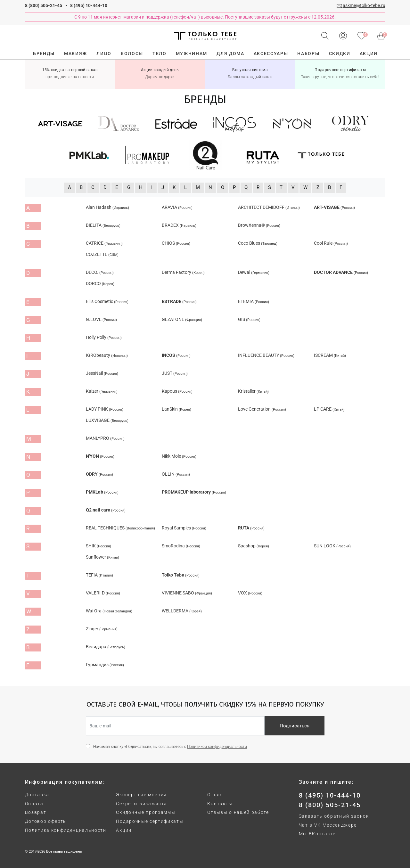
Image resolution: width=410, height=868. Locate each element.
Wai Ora (109, 611)
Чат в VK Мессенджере (328, 825)
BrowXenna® (259, 225)
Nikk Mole (179, 456)
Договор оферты (46, 821)
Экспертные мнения (141, 795)
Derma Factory (183, 272)
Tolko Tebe (181, 575)
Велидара (106, 647)
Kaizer (102, 391)
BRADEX (179, 225)
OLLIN (176, 474)
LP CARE (329, 409)
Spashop (254, 546)
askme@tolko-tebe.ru (364, 5)
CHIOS (176, 243)
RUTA (251, 528)
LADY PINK (105, 409)
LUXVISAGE (107, 420)
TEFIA (99, 575)
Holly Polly (104, 337)
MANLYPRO (105, 438)
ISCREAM (330, 355)
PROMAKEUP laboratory (194, 492)
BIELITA (103, 225)
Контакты (220, 804)
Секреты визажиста (142, 804)
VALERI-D (103, 593)
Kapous (177, 391)
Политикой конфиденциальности (217, 747)
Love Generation (262, 409)
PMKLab (102, 492)
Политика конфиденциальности (66, 830)
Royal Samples (184, 528)
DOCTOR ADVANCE (341, 272)
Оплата (34, 804)
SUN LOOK (332, 546)
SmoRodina (181, 546)
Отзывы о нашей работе (238, 812)
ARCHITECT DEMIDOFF (269, 207)
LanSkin (176, 409)
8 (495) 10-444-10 (89, 5)
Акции (124, 830)
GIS (249, 319)
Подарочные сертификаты (150, 821)
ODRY (99, 474)
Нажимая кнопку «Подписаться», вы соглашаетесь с (170, 747)
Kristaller (253, 391)
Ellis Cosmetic (107, 301)
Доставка (37, 795)
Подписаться (295, 726)
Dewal (254, 272)
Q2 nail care (106, 510)
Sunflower (102, 557)
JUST (175, 373)
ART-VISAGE (334, 207)
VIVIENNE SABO (187, 593)
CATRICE (104, 243)
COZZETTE (102, 254)
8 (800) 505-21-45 (44, 5)
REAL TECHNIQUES (120, 528)
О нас (214, 795)
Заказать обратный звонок (334, 816)
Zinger (102, 629)
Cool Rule (331, 243)
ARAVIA (177, 207)
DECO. (100, 272)
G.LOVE (101, 319)
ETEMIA (254, 301)
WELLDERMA (182, 611)
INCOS (176, 355)
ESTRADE (179, 301)
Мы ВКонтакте (317, 834)
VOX (250, 593)
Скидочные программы (146, 812)
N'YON (100, 456)
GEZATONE (182, 319)
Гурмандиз (105, 665)
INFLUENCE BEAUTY (266, 355)
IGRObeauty (107, 355)
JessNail (102, 373)
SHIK (98, 546)
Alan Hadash (107, 207)
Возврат (36, 812)
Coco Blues (258, 243)
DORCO (100, 283)
